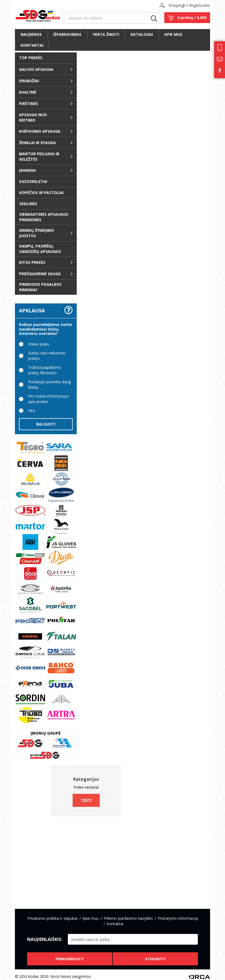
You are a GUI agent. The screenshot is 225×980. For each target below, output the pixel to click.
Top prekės (31, 58)
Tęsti (86, 800)
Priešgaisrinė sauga (40, 274)
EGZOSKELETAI (33, 181)
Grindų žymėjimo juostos (36, 233)
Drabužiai (29, 81)
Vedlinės (28, 204)
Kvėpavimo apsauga (40, 131)
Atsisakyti (156, 955)
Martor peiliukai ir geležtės (39, 156)
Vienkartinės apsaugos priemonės (44, 217)
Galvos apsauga (36, 69)
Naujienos (31, 34)
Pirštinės (29, 104)
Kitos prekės (32, 262)
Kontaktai (32, 45)
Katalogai (142, 34)
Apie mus (173, 34)
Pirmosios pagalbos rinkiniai (40, 287)
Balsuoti (46, 424)
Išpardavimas (67, 34)
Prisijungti (177, 5)
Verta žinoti (106, 34)
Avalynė (28, 92)
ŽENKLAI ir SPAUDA (37, 143)
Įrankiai (27, 170)
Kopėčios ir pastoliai (41, 193)
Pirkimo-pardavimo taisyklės (128, 918)
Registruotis (200, 5)
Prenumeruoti (69, 955)
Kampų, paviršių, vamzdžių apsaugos (40, 249)
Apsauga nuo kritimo (33, 117)
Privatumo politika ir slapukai (52, 918)
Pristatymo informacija (178, 918)
